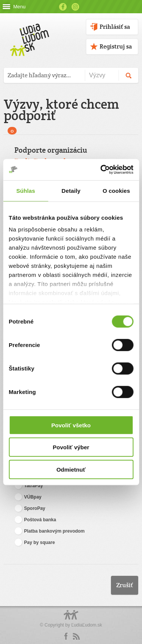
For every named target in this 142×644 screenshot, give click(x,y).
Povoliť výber (71, 447)
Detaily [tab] (71, 190)
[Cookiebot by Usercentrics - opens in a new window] (101, 170)
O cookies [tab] (116, 190)
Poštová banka (35, 520)
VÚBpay (28, 497)
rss (76, 636)
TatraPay (29, 486)
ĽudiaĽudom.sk (87, 625)
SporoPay (30, 509)
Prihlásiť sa (115, 27)
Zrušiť (125, 585)
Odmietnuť (71, 469)
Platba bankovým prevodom (50, 531)
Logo (71, 619)
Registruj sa (116, 46)
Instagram (75, 7)
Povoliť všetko (71, 425)
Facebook (63, 7)
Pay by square (35, 543)
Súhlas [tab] (26, 190)
